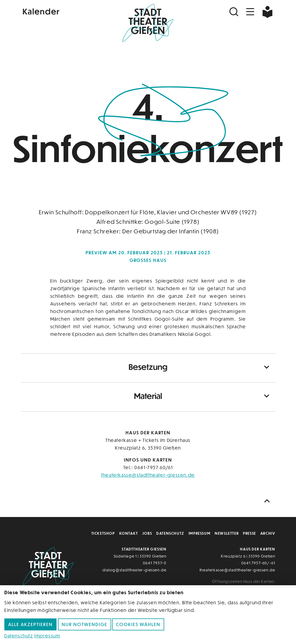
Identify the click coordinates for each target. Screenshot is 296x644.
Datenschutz (170, 533)
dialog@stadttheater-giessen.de (134, 570)
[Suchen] (235, 12)
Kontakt (129, 533)
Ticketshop (103, 533)
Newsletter (227, 533)
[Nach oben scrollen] (268, 501)
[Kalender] (63, 11)
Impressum (200, 533)
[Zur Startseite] (148, 23)
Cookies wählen (138, 624)
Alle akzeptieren (30, 624)
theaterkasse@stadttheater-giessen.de (148, 475)
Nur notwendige (85, 624)
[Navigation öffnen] (250, 12)
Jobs (147, 533)
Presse (250, 533)
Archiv (268, 533)
